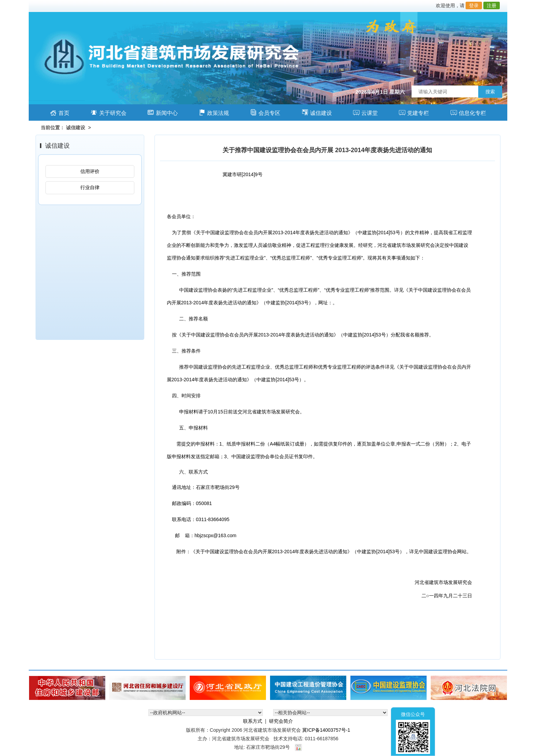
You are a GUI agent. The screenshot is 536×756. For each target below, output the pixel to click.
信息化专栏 (468, 112)
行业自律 (90, 187)
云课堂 (365, 112)
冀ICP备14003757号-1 (326, 730)
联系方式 (253, 721)
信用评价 (90, 171)
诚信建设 (317, 112)
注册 (492, 5)
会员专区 (265, 112)
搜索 (490, 92)
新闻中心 (163, 112)
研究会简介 (281, 721)
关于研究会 (109, 112)
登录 (474, 5)
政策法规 (214, 112)
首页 (60, 112)
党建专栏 (414, 112)
